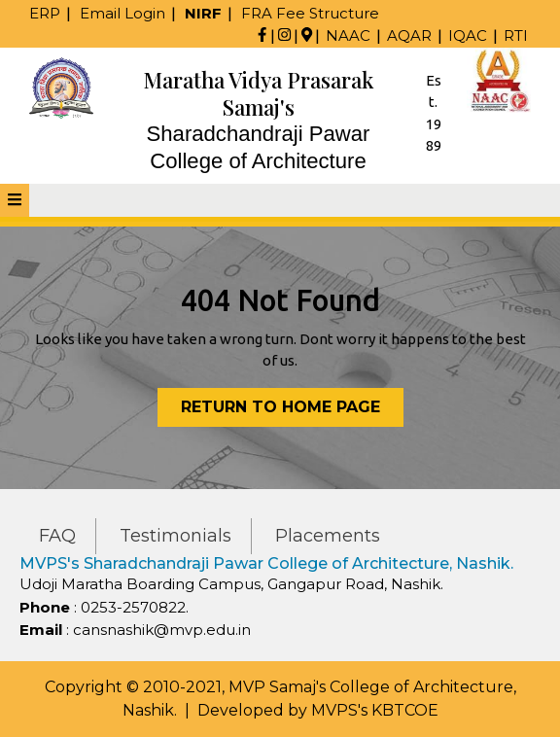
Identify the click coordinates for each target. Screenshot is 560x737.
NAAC (348, 35)
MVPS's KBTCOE (375, 710)
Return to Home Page (292, 411)
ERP (45, 13)
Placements (328, 536)
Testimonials (175, 536)
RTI (516, 35)
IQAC (468, 35)
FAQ (57, 536)
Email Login (122, 13)
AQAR (409, 35)
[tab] (15, 200)
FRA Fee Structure (310, 13)
